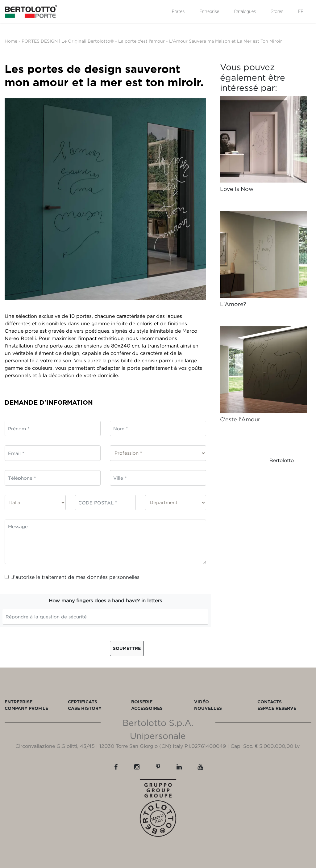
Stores (277, 11)
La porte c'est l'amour (141, 41)
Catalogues (245, 11)
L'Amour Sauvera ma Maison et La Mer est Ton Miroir (226, 41)
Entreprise (209, 11)
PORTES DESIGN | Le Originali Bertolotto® (68, 41)
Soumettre (127, 648)
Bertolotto (282, 460)
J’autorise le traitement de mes (72, 577)
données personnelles (113, 577)
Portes (178, 11)
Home (11, 41)
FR (301, 11)
